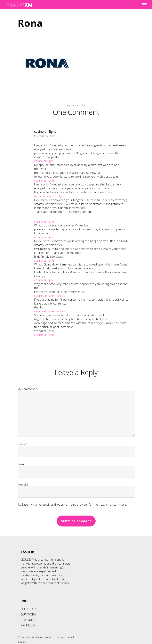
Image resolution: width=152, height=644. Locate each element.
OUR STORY (28, 609)
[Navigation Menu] (144, 5)
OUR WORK (28, 614)
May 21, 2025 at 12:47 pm (47, 136)
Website (23, 484)
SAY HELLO (28, 625)
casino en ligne (45, 132)
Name (23, 444)
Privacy (61, 637)
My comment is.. (28, 389)
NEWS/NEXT (28, 620)
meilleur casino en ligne (50, 196)
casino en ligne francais (50, 296)
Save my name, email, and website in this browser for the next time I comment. (74, 504)
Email (22, 464)
